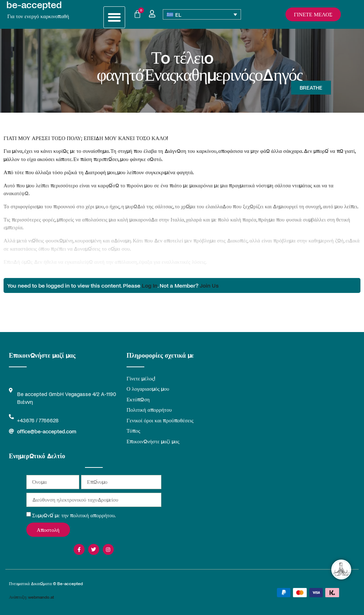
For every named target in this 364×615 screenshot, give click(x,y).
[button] (114, 17)
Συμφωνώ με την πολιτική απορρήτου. (74, 515)
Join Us (209, 285)
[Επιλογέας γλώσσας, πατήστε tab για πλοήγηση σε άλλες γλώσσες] (202, 14)
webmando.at (41, 597)
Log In (150, 285)
